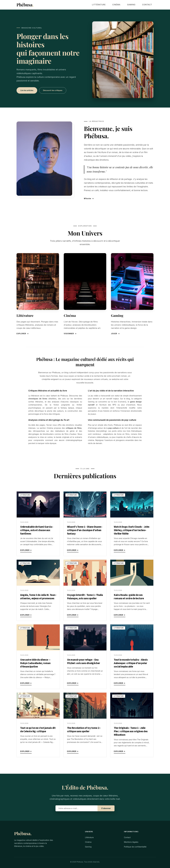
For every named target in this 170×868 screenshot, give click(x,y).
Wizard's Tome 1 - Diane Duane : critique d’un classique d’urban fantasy (85, 530)
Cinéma (124, 5)
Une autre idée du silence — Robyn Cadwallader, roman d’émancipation (35, 663)
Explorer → (26, 550)
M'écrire (89, 199)
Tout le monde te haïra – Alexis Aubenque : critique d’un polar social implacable (131, 663)
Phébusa (25, 5)
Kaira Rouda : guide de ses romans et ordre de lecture (129, 597)
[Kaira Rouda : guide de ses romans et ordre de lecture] (132, 585)
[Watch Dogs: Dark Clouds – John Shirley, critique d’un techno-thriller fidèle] (132, 517)
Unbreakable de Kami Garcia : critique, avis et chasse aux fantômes (37, 530)
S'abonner (106, 808)
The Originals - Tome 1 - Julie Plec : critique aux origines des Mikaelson (131, 731)
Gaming (136, 5)
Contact (149, 5)
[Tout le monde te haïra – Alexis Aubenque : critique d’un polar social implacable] (132, 650)
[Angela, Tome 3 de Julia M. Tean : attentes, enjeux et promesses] (38, 585)
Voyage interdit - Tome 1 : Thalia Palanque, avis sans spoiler (85, 597)
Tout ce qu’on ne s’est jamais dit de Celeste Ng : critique (38, 730)
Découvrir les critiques (53, 90)
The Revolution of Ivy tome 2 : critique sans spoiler (84, 730)
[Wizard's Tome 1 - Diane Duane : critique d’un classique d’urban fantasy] (85, 517)
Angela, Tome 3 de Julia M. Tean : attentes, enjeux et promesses (38, 597)
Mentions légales (131, 842)
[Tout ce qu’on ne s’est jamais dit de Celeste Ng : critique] (38, 718)
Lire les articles (27, 90)
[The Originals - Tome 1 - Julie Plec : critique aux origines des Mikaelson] (132, 718)
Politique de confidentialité (135, 847)
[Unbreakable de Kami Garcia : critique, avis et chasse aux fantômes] (38, 517)
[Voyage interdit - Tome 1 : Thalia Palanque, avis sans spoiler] (85, 585)
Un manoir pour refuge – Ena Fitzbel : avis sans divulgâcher (84, 661)
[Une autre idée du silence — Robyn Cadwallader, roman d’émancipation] (38, 650)
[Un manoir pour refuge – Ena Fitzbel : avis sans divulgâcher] (85, 650)
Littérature (110, 5)
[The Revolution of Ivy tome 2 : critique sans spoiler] (85, 718)
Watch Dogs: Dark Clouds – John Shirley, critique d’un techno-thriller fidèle (132, 530)
